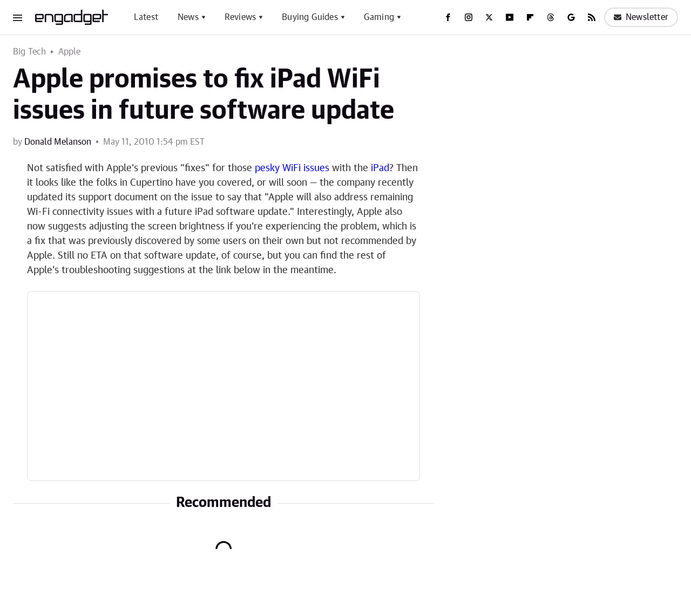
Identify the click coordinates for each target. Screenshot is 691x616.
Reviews (240, 17)
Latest (146, 17)
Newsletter (641, 17)
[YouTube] (510, 17)
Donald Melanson (58, 142)
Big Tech (30, 52)
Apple (70, 52)
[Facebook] (448, 17)
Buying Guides (310, 17)
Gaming (379, 17)
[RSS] (592, 17)
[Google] (571, 17)
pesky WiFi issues (292, 168)
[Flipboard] (530, 17)
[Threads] (551, 17)
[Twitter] (489, 17)
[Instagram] (469, 17)
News (188, 17)
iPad (380, 168)
